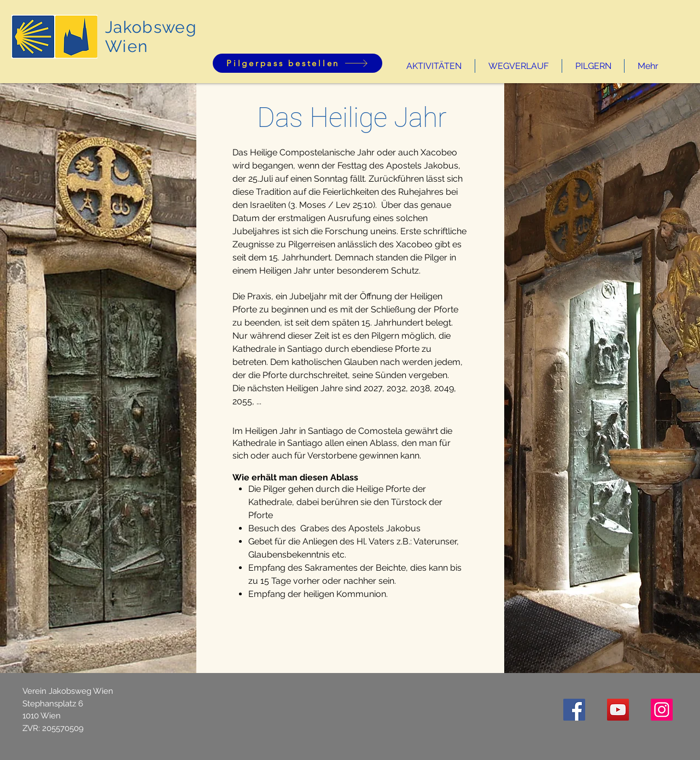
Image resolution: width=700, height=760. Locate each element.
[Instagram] (662, 710)
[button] (434, 66)
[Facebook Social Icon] (574, 710)
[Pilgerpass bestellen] (297, 63)
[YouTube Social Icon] (618, 710)
